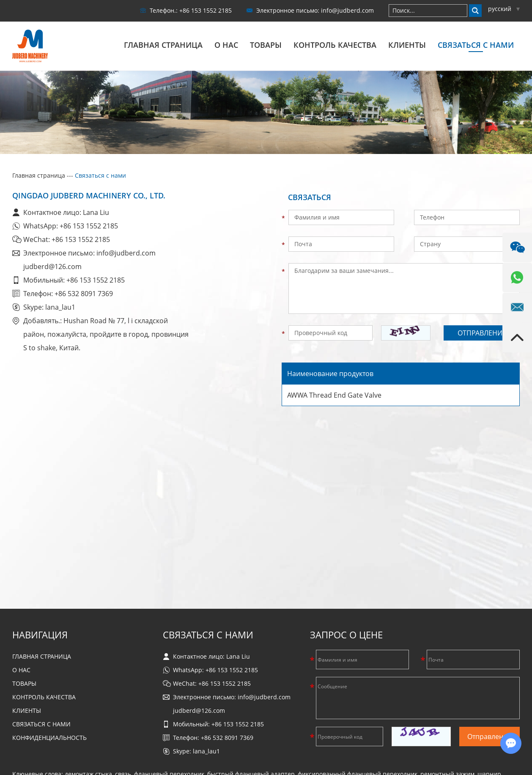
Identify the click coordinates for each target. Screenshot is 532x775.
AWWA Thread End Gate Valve (334, 395)
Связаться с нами (476, 45)
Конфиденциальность (49, 737)
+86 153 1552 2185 (89, 225)
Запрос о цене (346, 634)
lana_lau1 (60, 307)
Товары (266, 45)
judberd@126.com (52, 266)
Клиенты (407, 45)
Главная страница (163, 45)
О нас (226, 45)
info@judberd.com (347, 10)
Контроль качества (335, 45)
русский (504, 9)
